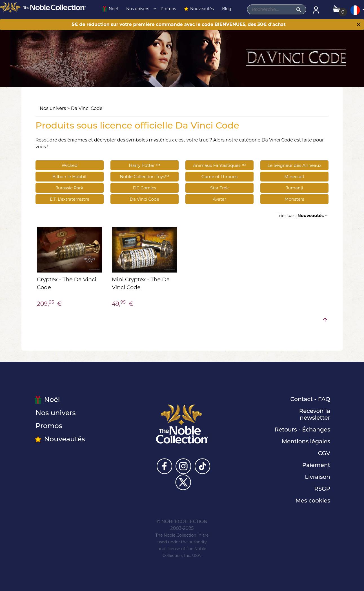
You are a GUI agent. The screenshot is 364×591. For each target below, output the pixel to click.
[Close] (359, 25)
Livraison (318, 477)
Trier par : (300, 215)
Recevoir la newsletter (315, 414)
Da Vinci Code (87, 108)
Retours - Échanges (302, 430)
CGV (324, 453)
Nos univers (140, 9)
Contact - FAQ (310, 399)
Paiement (316, 465)
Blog (226, 9)
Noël (110, 9)
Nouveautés (199, 9)
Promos (168, 9)
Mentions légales (306, 441)
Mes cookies (313, 501)
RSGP (322, 489)
